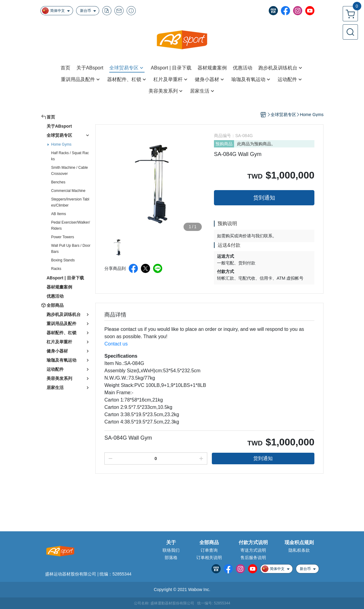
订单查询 (209, 550)
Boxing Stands (63, 260)
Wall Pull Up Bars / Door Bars (71, 249)
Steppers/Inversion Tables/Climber (70, 202)
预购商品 (224, 144)
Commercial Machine (68, 191)
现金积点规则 (299, 543)
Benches (58, 182)
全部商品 (209, 543)
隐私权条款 (299, 550)
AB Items (59, 214)
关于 (171, 543)
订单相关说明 (209, 558)
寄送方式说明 (253, 550)
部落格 (171, 558)
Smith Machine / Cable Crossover (70, 171)
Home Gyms (61, 144)
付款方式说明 (253, 543)
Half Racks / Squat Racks (70, 156)
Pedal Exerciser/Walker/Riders (71, 225)
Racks (56, 269)
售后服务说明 (253, 558)
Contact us (116, 344)
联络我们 (171, 550)
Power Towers (63, 237)
